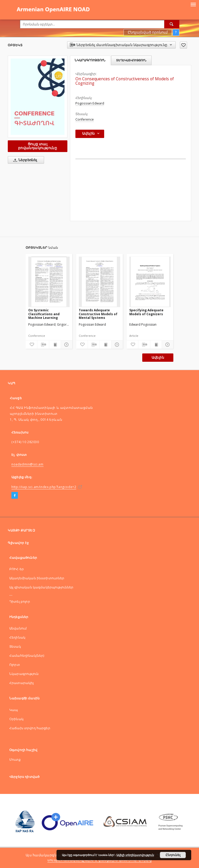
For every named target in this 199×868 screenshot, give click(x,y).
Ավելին (158, 357)
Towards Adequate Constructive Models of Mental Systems (98, 314)
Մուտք (15, 759)
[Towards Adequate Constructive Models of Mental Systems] (99, 282)
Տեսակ (15, 646)
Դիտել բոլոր (20, 601)
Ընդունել (173, 855)
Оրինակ (16, 719)
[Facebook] (15, 496)
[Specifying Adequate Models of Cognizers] (150, 282)
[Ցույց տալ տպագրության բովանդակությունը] (55, 345)
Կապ (14, 710)
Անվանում (18, 628)
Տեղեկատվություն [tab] (131, 60)
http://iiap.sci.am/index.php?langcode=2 (44, 487)
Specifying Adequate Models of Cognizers (146, 312)
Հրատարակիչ (22, 683)
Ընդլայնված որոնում (148, 32)
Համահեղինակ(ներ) (27, 656)
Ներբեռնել (24, 160)
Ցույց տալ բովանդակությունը (38, 146)
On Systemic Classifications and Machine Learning (44, 314)
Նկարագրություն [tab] (90, 60)
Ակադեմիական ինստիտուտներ (37, 578)
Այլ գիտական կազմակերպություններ (41, 587)
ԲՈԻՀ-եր (17, 569)
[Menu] (193, 4)
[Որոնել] (172, 24)
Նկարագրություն (24, 674)
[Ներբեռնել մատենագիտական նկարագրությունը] (43, 345)
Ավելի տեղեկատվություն (135, 855)
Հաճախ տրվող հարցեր (30, 728)
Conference (85, 119)
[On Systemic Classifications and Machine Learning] (49, 282)
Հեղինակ (17, 637)
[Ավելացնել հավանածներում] (183, 45)
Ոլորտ (15, 665)
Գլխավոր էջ (18, 543)
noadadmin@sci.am (27, 464)
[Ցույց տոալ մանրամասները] (66, 345)
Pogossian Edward (90, 103)
